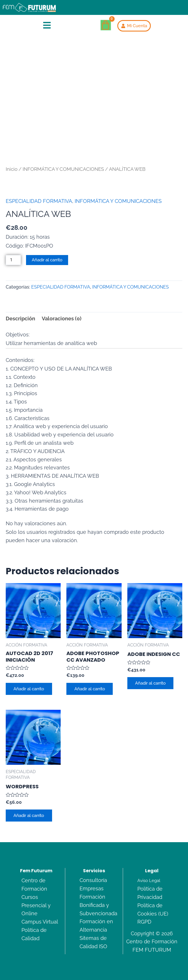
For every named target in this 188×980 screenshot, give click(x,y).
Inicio (12, 169)
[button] (47, 26)
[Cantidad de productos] (13, 260)
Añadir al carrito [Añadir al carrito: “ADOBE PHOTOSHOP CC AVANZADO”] (90, 689)
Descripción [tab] (20, 318)
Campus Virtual (40, 922)
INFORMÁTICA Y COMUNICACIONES (63, 169)
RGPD (144, 922)
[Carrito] (106, 25)
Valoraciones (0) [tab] (62, 318)
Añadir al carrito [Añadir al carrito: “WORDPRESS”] (29, 816)
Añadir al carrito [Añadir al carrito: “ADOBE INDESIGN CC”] (151, 683)
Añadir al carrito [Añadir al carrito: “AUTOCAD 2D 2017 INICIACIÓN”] (29, 689)
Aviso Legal (149, 880)
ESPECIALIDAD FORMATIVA (39, 201)
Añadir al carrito (47, 260)
